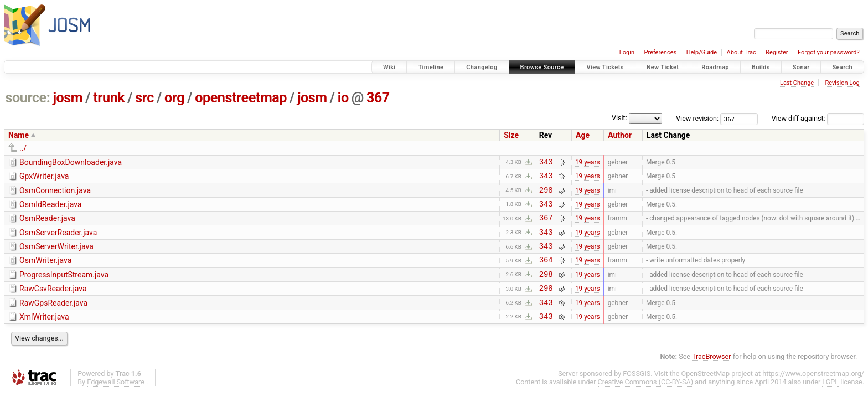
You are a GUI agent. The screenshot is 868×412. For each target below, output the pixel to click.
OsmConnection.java (55, 194)
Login (627, 52)
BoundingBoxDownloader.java (71, 162)
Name (19, 135)
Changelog (482, 67)
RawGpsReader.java (53, 320)
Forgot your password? (829, 52)
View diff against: (818, 118)
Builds (761, 67)
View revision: (697, 118)
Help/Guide (702, 52)
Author (620, 135)
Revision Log (842, 83)
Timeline (431, 67)
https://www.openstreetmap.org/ (813, 393)
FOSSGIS (637, 393)
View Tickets (605, 67)
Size (511, 135)
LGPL (830, 402)
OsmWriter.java (45, 272)
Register (777, 52)
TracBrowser (712, 376)
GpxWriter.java (44, 178)
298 (546, 195)
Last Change (797, 83)
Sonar (801, 67)
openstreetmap (241, 98)
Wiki (389, 67)
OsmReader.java (47, 225)
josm (68, 98)
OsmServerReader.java (58, 241)
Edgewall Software (116, 402)
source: (28, 98)
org (174, 98)
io (343, 98)
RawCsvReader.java (53, 303)
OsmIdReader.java (51, 209)
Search (842, 67)
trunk (109, 98)
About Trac (742, 52)
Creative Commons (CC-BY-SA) (646, 402)
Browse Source (542, 67)
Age (583, 135)
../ (23, 148)
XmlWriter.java (44, 335)
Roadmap (715, 67)
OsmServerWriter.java (56, 256)
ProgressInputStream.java (64, 288)
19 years (588, 163)
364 (546, 273)
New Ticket (663, 67)
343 (546, 163)
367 (378, 98)
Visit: (619, 118)
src (144, 98)
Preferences (660, 52)
